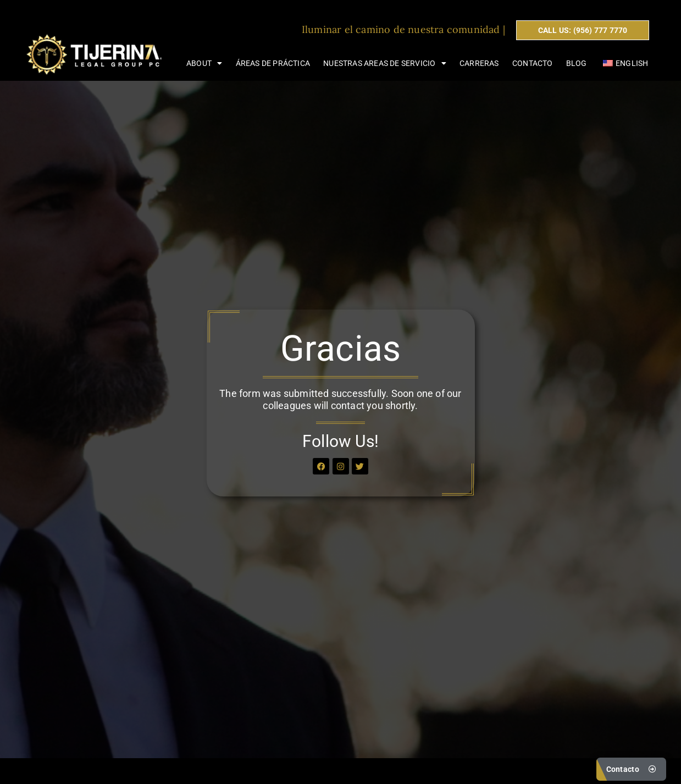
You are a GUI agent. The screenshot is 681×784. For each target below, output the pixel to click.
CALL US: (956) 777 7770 (583, 30)
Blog (577, 63)
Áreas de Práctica (273, 63)
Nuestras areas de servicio (384, 63)
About (204, 63)
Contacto (533, 63)
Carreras (479, 63)
